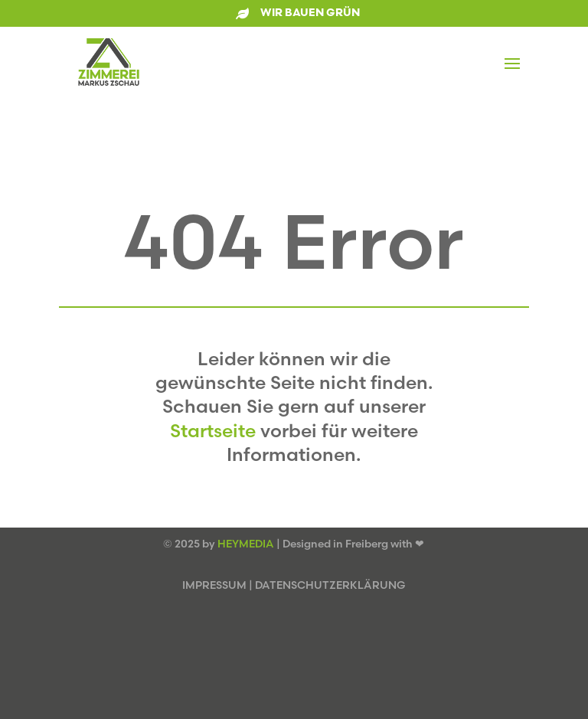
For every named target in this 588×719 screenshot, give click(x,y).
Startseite (213, 431)
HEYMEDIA (246, 544)
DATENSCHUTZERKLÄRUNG (330, 585)
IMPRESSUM (214, 585)
